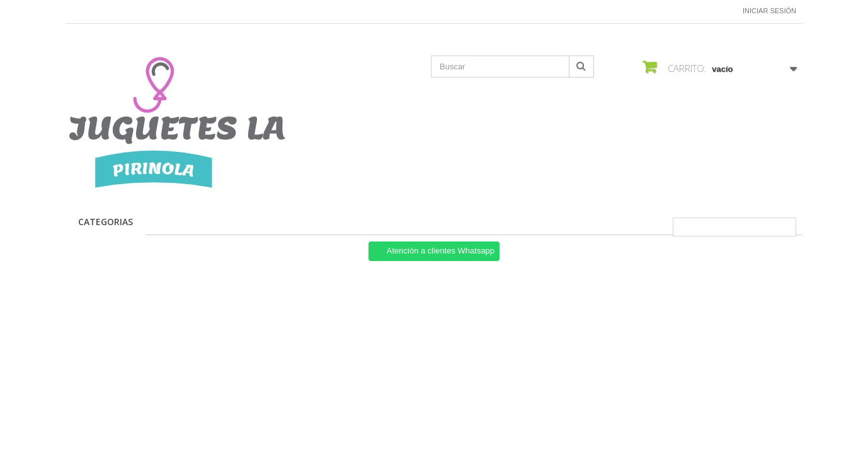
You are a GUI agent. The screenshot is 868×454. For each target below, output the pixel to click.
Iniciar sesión (769, 11)
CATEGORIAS (106, 222)
